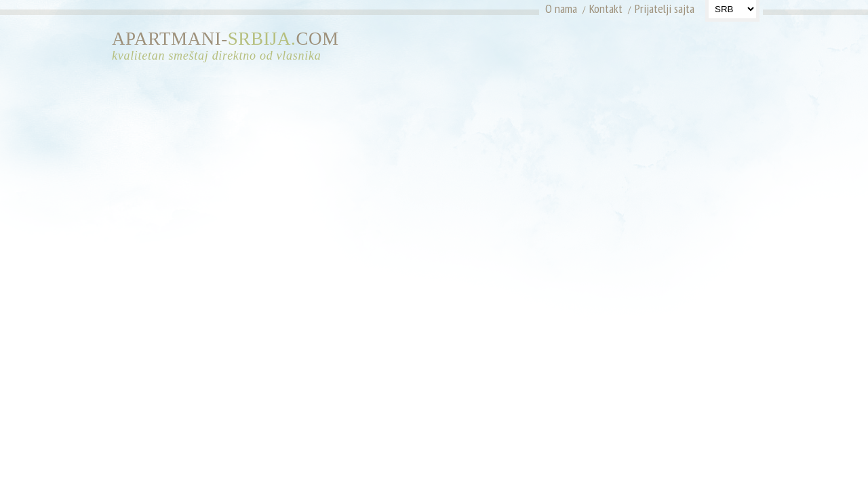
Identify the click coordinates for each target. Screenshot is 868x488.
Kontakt (606, 8)
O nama (561, 8)
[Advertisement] (636, 51)
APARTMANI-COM (231, 46)
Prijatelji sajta (665, 8)
